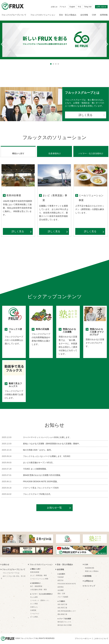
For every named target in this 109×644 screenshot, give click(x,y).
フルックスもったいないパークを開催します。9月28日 (47, 453)
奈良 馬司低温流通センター (67, 608)
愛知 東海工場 (62, 611)
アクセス (63, 7)
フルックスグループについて (14, 15)
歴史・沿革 (61, 590)
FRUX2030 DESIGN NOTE (67, 580)
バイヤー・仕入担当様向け (91, 150)
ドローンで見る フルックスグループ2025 (41, 484)
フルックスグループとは (11, 569)
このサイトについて (101, 635)
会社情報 (84, 15)
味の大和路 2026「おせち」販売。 (38, 446)
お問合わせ (89, 578)
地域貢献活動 (90, 564)
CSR (94, 15)
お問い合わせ (101, 7)
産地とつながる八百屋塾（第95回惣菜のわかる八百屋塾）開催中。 (52, 440)
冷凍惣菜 (33, 607)
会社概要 (61, 587)
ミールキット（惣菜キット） (40, 597)
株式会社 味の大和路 (65, 622)
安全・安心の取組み (68, 15)
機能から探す (18, 150)
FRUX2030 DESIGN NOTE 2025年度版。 (41, 478)
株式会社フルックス (64, 618)
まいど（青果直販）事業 (38, 572)
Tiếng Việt (88, 7)
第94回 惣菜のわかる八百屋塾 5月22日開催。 (43, 472)
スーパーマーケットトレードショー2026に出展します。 (47, 434)
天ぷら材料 (34, 594)
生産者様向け (55, 150)
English (72, 7)
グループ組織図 (63, 593)
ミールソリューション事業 (39, 575)
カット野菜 (34, 600)
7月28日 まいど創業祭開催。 (35, 465)
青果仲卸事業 (35, 569)
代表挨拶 (61, 574)
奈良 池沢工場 (62, 601)
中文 (80, 7)
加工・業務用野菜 (36, 583)
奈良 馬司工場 (62, 604)
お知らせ (54, 7)
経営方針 (61, 577)
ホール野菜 (34, 613)
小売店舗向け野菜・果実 (38, 586)
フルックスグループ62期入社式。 (38, 491)
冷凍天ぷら (34, 604)
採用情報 (104, 15)
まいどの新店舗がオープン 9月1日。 (39, 459)
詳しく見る (86, 115)
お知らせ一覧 (54, 504)
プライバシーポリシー (83, 635)
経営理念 (61, 584)
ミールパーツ (35, 610)
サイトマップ (90, 582)
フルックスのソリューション (43, 15)
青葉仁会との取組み (92, 568)
